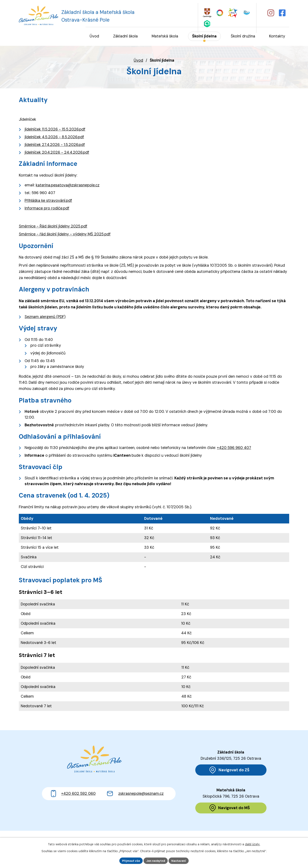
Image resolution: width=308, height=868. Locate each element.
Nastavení (181, 860)
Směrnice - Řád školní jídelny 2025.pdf (53, 226)
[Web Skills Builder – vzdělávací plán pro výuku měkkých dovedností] (217, 12)
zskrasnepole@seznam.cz (141, 810)
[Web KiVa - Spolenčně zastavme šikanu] (226, 12)
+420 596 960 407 (234, 448)
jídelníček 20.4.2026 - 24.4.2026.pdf (57, 153)
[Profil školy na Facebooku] (283, 12)
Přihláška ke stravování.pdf (48, 201)
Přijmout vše (129, 860)
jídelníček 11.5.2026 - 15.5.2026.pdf (55, 130)
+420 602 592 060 (78, 810)
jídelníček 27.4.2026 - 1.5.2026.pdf (55, 145)
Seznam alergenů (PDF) (45, 317)
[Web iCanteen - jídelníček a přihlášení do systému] (237, 12)
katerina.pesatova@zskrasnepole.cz (68, 185)
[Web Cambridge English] (207, 12)
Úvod (138, 61)
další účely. (252, 844)
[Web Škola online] (248, 12)
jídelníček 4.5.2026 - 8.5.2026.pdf (54, 137)
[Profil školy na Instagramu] (270, 12)
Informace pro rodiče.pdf (47, 208)
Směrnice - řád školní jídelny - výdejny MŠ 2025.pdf (65, 235)
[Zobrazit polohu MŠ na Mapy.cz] (231, 809)
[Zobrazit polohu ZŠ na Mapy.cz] (231, 771)
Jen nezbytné (156, 860)
